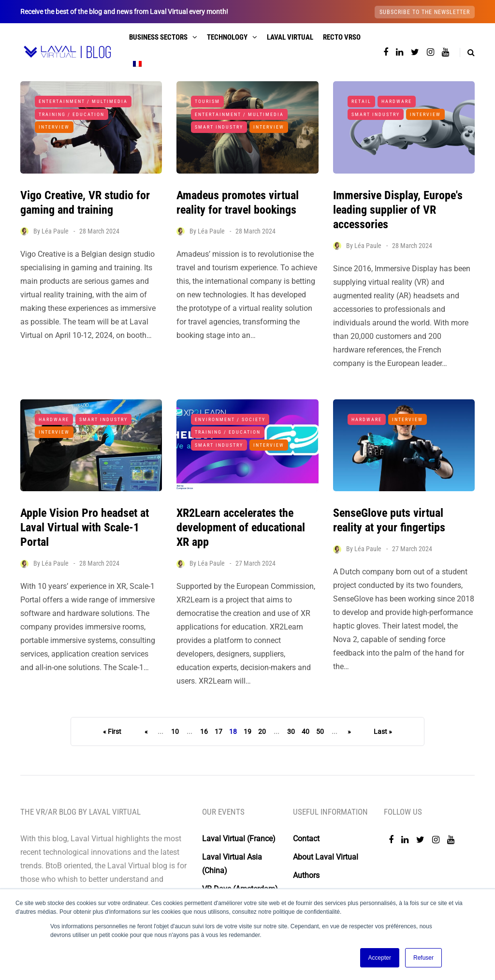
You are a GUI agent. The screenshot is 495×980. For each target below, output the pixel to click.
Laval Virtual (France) (239, 839)
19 (247, 731)
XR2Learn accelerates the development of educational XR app (241, 540)
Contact (306, 839)
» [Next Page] (349, 731)
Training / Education (72, 114)
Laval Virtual (290, 37)
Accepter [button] (380, 958)
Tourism (207, 101)
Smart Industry (219, 127)
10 (175, 731)
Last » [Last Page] (383, 731)
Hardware (397, 101)
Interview (54, 127)
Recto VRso (342, 37)
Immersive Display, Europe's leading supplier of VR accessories (398, 210)
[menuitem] (137, 64)
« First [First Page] (112, 731)
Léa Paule (55, 231)
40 (306, 731)
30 (291, 731)
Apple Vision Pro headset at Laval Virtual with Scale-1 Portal (85, 540)
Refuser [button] (423, 958)
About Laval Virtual (326, 857)
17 (218, 731)
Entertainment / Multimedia (83, 101)
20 (262, 731)
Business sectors (158, 37)
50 (320, 731)
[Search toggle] (467, 52)
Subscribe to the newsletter (425, 12)
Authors (306, 875)
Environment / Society (230, 431)
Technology (227, 37)
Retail (361, 101)
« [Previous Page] (146, 731)
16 (204, 731)
